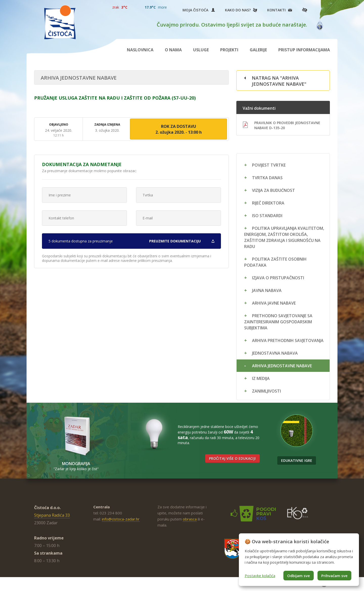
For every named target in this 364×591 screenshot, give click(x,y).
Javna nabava (267, 290)
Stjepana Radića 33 (52, 515)
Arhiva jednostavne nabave (282, 366)
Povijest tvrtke (269, 165)
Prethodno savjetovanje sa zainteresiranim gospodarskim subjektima (278, 322)
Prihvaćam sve (334, 576)
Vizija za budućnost (274, 190)
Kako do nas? (238, 10)
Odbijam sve (299, 576)
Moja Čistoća (199, 10)
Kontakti (276, 10)
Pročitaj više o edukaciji (232, 458)
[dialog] (299, 560)
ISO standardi (267, 216)
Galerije (258, 50)
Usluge (201, 50)
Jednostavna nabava (275, 353)
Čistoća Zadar (60, 22)
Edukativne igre (297, 460)
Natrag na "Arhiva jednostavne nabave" (279, 81)
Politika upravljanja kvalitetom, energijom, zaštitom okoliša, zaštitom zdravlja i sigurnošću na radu (284, 237)
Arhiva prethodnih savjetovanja (288, 340)
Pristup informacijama (304, 50)
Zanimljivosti (266, 391)
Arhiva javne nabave (274, 303)
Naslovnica (140, 50)
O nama (173, 50)
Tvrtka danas (267, 178)
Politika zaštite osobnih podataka (275, 262)
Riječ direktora (268, 203)
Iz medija (261, 378)
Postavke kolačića (260, 576)
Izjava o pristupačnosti (278, 278)
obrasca (190, 519)
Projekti (229, 50)
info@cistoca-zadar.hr (121, 519)
